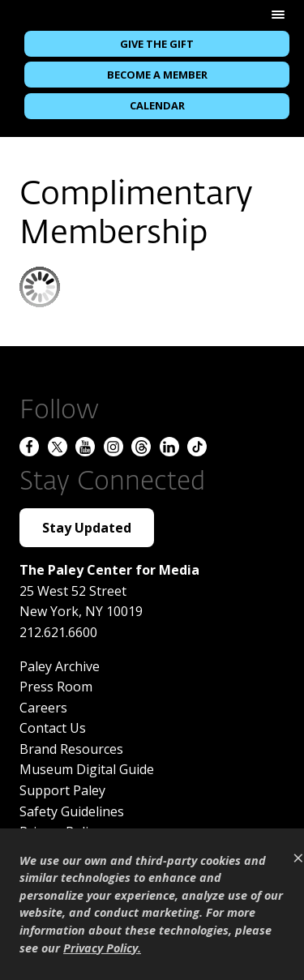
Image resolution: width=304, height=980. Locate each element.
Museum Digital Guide (87, 769)
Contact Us (53, 728)
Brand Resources (71, 749)
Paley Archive (60, 666)
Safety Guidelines (72, 811)
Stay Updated (87, 528)
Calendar (157, 105)
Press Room (56, 687)
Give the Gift (157, 44)
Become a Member (157, 75)
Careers (43, 708)
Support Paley (62, 790)
